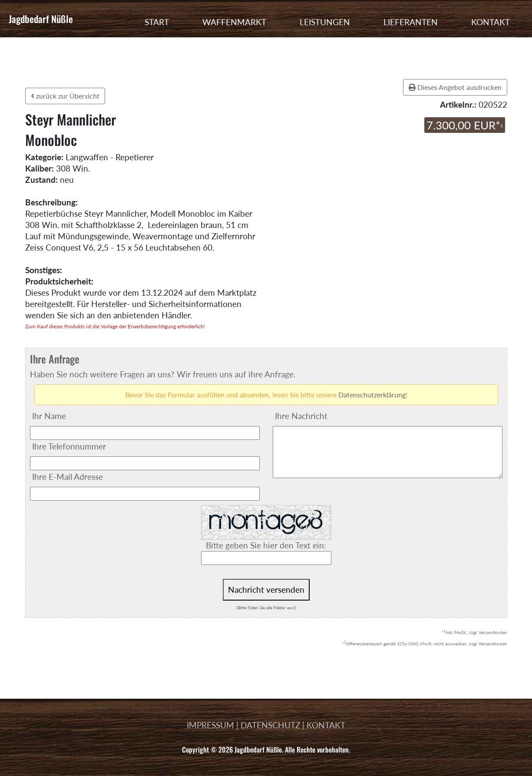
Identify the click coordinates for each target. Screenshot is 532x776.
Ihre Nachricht (301, 416)
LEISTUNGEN (325, 22)
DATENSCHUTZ (270, 725)
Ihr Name (49, 416)
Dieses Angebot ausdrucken (455, 87)
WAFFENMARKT (234, 22)
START (157, 22)
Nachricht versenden (266, 589)
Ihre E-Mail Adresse (68, 477)
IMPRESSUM (210, 725)
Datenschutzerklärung (372, 395)
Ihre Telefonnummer (69, 446)
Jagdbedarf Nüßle (41, 19)
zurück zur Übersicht (65, 96)
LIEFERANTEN (411, 22)
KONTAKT (491, 22)
